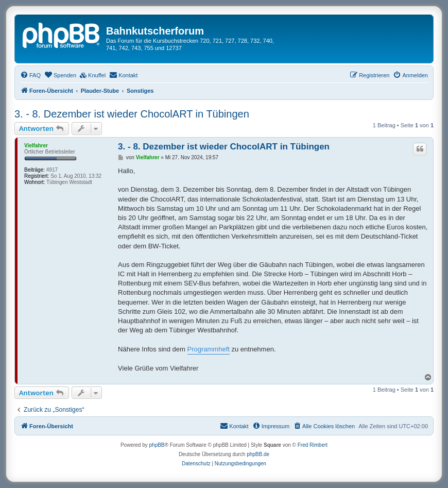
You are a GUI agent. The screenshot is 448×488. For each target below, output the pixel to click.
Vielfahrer (36, 146)
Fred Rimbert (313, 445)
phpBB (157, 445)
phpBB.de (258, 454)
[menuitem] (30, 75)
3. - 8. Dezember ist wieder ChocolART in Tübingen (132, 114)
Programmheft (209, 349)
